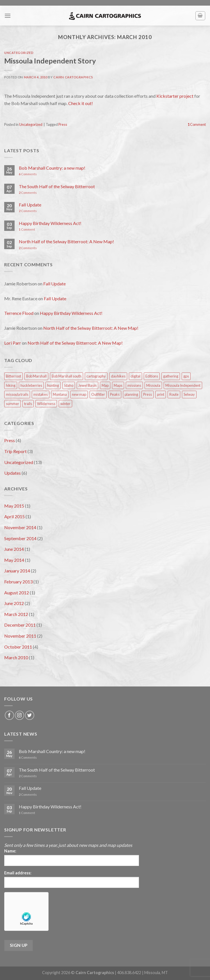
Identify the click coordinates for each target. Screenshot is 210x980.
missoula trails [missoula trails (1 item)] (17, 394)
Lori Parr (13, 343)
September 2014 (20, 538)
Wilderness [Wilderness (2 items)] (46, 404)
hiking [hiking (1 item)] (11, 385)
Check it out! (81, 103)
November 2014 (20, 527)
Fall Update (30, 205)
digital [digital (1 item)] (135, 376)
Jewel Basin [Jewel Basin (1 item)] (87, 385)
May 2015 (14, 506)
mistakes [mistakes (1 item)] (41, 394)
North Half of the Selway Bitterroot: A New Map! (66, 241)
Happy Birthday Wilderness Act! (50, 223)
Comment (197, 124)
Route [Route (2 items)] (174, 394)
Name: (10, 851)
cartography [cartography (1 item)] (96, 376)
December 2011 (20, 625)
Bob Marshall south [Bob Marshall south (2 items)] (67, 376)
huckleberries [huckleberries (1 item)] (31, 385)
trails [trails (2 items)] (28, 404)
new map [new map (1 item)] (79, 394)
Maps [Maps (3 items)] (118, 385)
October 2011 (18, 647)
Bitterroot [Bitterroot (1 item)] (13, 376)
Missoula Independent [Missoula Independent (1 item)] (183, 385)
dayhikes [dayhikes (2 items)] (118, 376)
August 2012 (17, 593)
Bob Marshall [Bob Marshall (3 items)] (36, 376)
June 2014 (14, 549)
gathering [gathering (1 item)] (171, 376)
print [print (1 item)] (161, 394)
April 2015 (14, 516)
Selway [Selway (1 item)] (189, 394)
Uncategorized (19, 53)
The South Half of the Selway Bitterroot (57, 186)
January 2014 (17, 571)
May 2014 (14, 560)
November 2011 (20, 636)
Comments (28, 174)
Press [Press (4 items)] (148, 394)
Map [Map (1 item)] (105, 385)
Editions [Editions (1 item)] (152, 376)
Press (63, 124)
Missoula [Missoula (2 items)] (153, 385)
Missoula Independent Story (50, 61)
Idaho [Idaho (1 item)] (69, 385)
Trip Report (15, 451)
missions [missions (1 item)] (134, 385)
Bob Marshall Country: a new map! (52, 168)
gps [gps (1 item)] (186, 376)
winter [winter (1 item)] (65, 404)
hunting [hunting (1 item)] (53, 385)
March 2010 (16, 657)
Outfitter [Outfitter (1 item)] (98, 394)
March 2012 (16, 614)
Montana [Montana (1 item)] (60, 394)
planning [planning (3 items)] (131, 394)
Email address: (18, 873)
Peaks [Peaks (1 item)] (115, 394)
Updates (12, 473)
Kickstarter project (175, 96)
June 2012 (14, 603)
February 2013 (18, 582)
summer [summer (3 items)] (12, 404)
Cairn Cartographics (73, 77)
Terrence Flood (19, 313)
